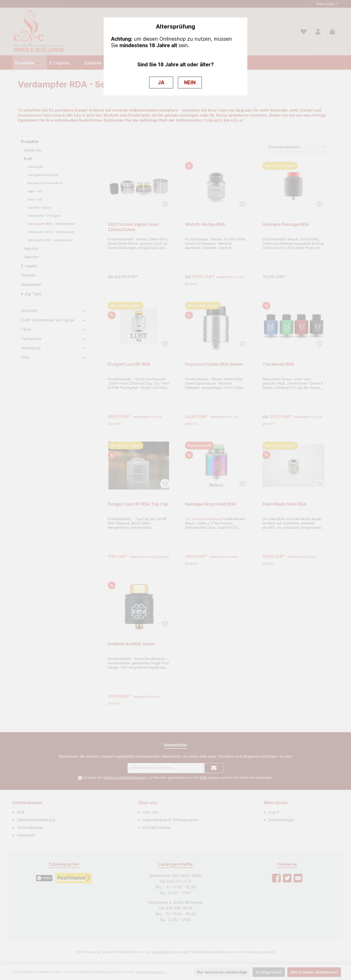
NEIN (190, 83)
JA (161, 83)
